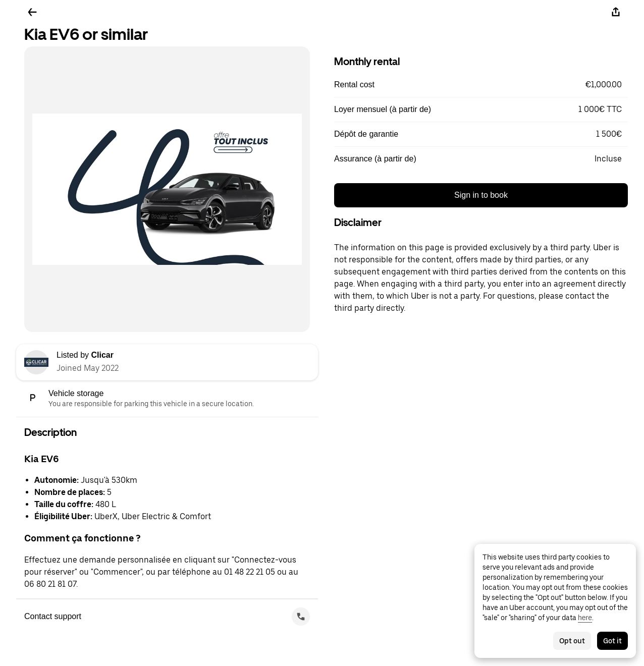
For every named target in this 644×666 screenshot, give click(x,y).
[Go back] (32, 12)
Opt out (572, 641)
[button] (481, 85)
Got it (612, 641)
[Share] (616, 12)
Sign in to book (481, 195)
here (585, 618)
